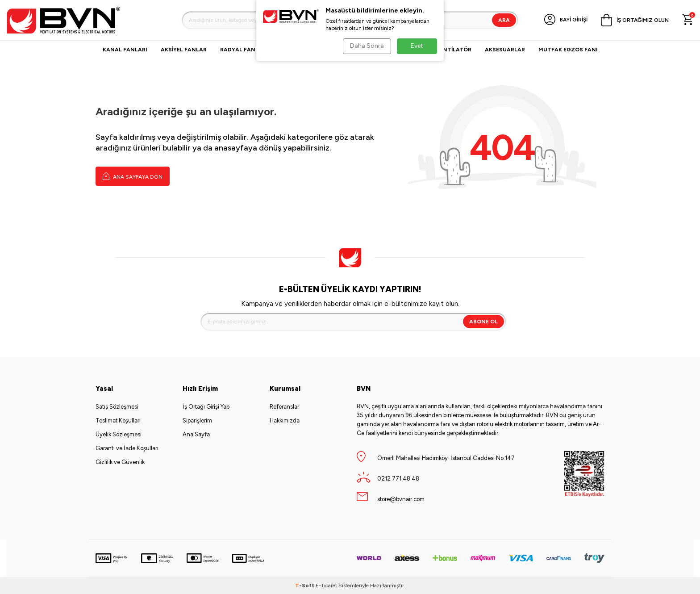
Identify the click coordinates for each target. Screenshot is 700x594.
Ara (504, 20)
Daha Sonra (366, 46)
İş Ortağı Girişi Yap (206, 407)
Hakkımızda (285, 420)
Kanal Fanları (125, 50)
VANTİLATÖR (453, 50)
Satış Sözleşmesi (117, 407)
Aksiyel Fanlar (184, 50)
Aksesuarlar (505, 50)
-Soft (305, 586)
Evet (417, 46)
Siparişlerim (197, 420)
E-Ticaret (326, 586)
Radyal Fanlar (243, 50)
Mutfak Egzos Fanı (568, 50)
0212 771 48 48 (398, 479)
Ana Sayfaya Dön (133, 176)
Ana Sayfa (196, 434)
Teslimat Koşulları (118, 420)
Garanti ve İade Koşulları (127, 448)
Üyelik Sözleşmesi (119, 434)
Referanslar (284, 407)
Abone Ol (483, 322)
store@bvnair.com (401, 499)
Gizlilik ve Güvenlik (120, 462)
